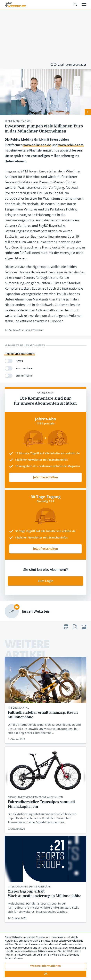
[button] (45, 974)
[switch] (9, 361)
